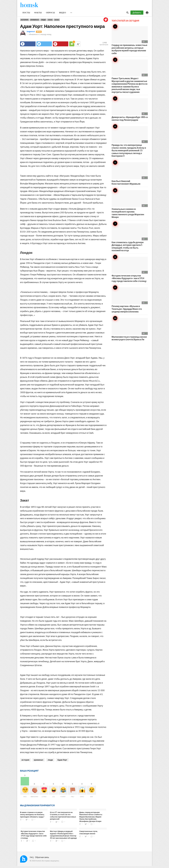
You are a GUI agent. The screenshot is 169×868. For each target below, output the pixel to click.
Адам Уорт (62, 762)
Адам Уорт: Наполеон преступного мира (62, 28)
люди (50, 762)
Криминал (35, 22)
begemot (31, 33)
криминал (39, 762)
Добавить (137, 14)
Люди (43, 22)
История (25, 22)
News (50, 22)
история (25, 762)
